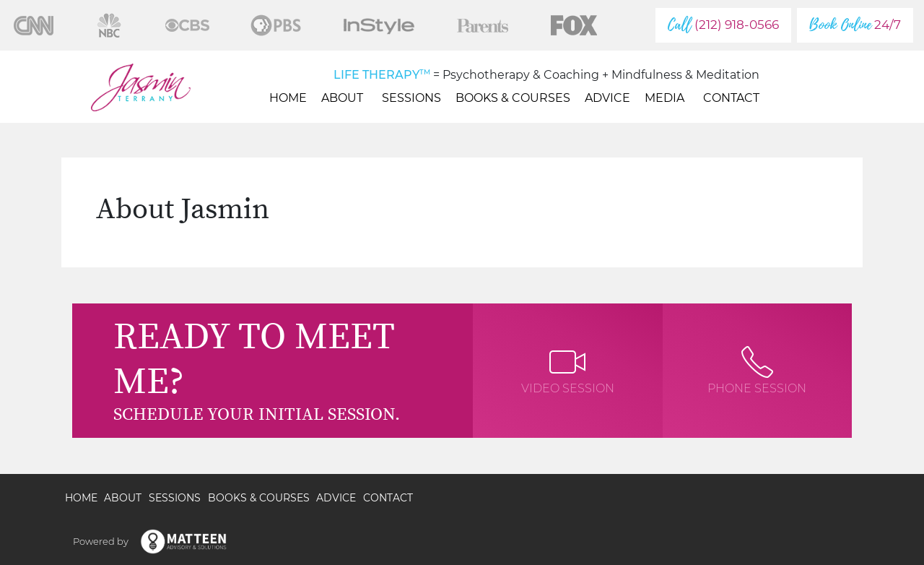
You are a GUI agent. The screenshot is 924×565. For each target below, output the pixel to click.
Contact (731, 98)
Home (288, 98)
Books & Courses (513, 98)
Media (667, 98)
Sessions (411, 98)
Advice (607, 98)
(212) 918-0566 (723, 25)
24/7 (855, 25)
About (344, 98)
